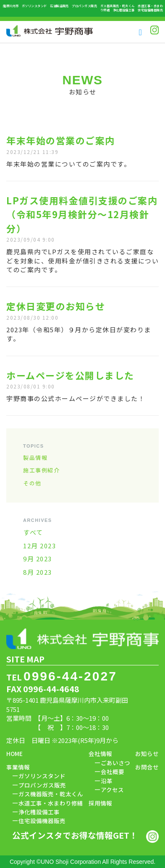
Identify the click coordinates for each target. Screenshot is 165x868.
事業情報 (18, 767)
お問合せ (147, 767)
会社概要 (113, 772)
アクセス (112, 790)
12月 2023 (39, 546)
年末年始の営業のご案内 (61, 140)
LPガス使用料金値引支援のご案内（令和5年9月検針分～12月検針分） (82, 214)
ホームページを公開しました (70, 375)
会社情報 (100, 753)
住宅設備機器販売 (42, 821)
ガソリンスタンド (42, 776)
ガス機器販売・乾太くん (51, 794)
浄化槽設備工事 (39, 812)
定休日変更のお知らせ (56, 306)
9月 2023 (38, 559)
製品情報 (35, 457)
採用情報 (100, 803)
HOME (14, 753)
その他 (32, 483)
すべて (33, 532)
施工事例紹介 (41, 470)
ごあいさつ (115, 763)
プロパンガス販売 (42, 785)
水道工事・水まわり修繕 (51, 803)
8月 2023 (38, 572)
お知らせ (147, 753)
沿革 (107, 781)
